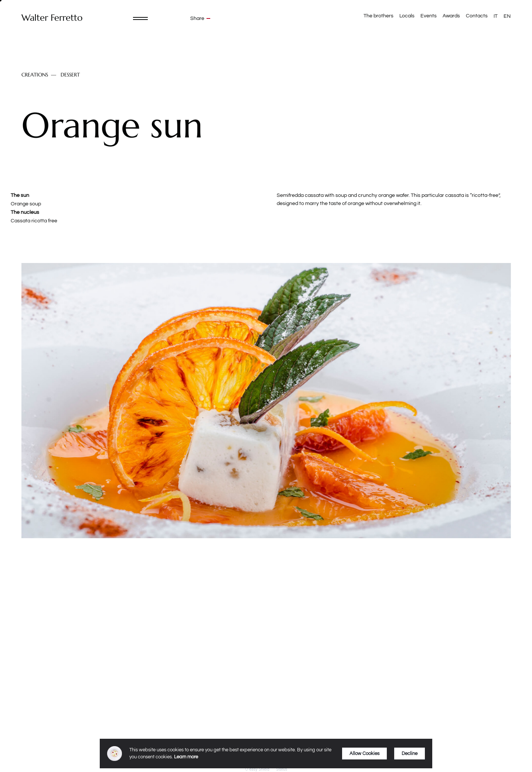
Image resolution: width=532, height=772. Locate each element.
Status (282, 769)
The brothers (378, 16)
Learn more (186, 757)
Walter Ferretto (52, 18)
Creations (35, 75)
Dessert (70, 75)
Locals (407, 16)
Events (429, 16)
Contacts (477, 16)
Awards (451, 16)
